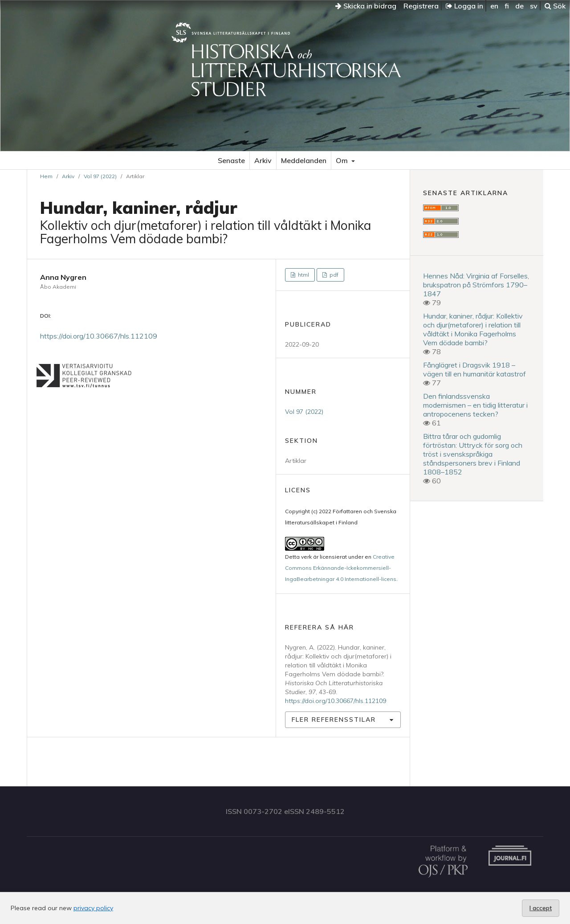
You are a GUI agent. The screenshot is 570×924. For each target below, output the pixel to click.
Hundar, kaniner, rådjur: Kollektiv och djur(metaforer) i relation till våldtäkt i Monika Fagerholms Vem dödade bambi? (473, 329)
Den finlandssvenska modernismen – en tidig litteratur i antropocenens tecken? (475, 405)
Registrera (421, 6)
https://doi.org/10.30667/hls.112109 (99, 336)
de (519, 6)
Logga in (464, 6)
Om (343, 160)
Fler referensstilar (334, 720)
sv (534, 6)
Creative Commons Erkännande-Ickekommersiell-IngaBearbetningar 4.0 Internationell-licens (341, 568)
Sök (555, 6)
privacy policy (93, 908)
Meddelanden (304, 160)
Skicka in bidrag (366, 6)
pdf (333, 275)
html (303, 275)
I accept (541, 908)
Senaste (231, 160)
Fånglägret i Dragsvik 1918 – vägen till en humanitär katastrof (474, 369)
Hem (46, 176)
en (494, 6)
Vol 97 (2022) (100, 176)
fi (507, 6)
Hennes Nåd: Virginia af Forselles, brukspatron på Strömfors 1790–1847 (476, 285)
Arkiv (263, 160)
